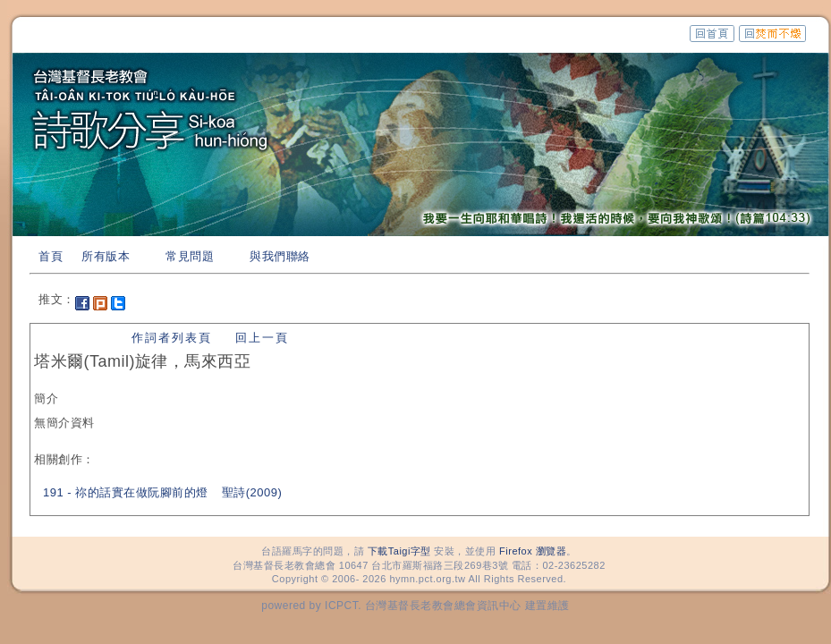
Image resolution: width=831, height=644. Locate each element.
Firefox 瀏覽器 (533, 551)
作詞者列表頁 (172, 338)
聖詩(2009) (252, 492)
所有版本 (106, 256)
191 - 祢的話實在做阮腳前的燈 (126, 492)
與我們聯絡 (280, 256)
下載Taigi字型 (399, 551)
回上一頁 (262, 338)
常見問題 (190, 256)
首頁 (51, 256)
